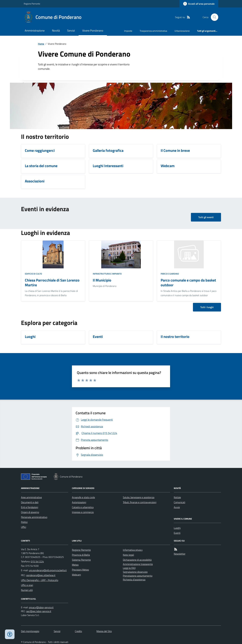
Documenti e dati (30, 502)
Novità (56, 31)
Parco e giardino (170, 274)
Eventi (177, 533)
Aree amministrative (31, 497)
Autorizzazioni (79, 502)
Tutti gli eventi (206, 217)
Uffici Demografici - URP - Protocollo (40, 580)
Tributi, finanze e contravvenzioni (140, 502)
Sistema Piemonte (81, 560)
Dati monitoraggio (30, 631)
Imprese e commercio (83, 512)
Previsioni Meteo (80, 570)
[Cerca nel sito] (213, 17)
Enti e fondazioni (30, 507)
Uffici (24, 527)
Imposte (128, 31)
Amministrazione (35, 31)
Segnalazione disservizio (135, 572)
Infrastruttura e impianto (107, 274)
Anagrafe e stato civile (83, 497)
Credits (78, 631)
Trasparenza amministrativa (153, 31)
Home (41, 44)
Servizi (71, 31)
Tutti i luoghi (207, 307)
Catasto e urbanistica (83, 507)
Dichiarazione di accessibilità (137, 560)
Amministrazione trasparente (138, 564)
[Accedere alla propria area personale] (199, 4)
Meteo (75, 565)
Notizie (177, 497)
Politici (24, 522)
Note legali (128, 555)
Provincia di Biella (81, 555)
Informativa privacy (133, 550)
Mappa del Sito (104, 631)
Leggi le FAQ (129, 568)
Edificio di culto (33, 274)
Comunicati (179, 502)
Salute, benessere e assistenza (139, 497)
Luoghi (177, 528)
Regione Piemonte (32, 4)
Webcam (76, 575)
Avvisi (177, 507)
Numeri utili (27, 590)
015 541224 (37, 561)
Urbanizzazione (182, 31)
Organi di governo (30, 512)
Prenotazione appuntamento (138, 576)
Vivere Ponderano (93, 31)
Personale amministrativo (34, 517)
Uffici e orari (27, 585)
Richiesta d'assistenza (134, 580)
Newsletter (180, 554)
